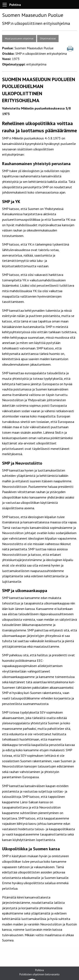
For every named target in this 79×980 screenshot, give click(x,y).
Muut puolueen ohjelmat (19, 38)
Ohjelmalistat (48, 38)
